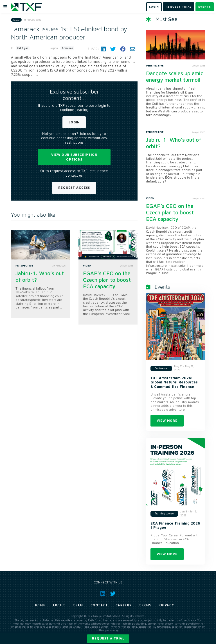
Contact (99, 605)
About (59, 605)
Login (74, 122)
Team (78, 605)
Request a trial (108, 638)
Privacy (166, 605)
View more (167, 420)
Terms (145, 605)
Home (40, 605)
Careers (124, 605)
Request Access (74, 187)
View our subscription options (74, 157)
